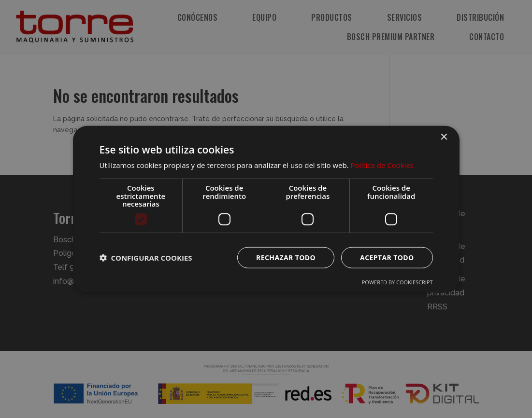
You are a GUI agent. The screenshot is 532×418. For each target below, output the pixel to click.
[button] (146, 257)
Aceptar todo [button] (387, 257)
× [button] (444, 137)
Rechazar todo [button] (286, 257)
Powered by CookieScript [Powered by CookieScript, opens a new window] (397, 282)
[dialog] (266, 209)
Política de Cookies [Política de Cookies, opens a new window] (382, 165)
